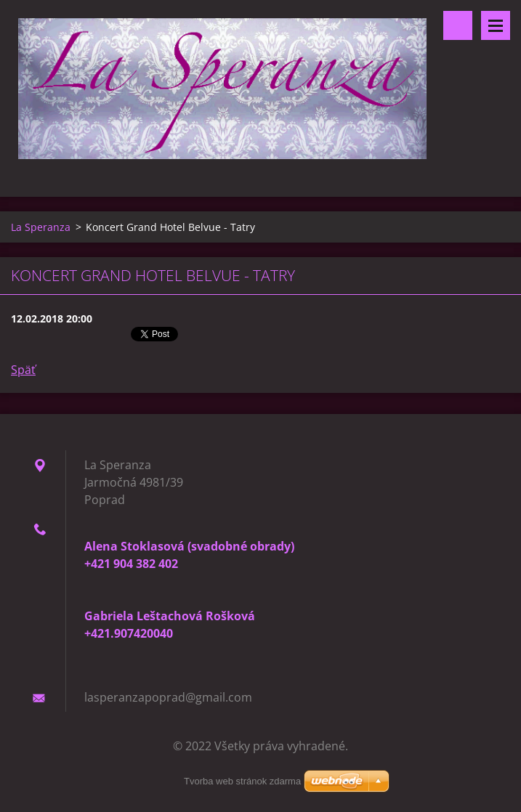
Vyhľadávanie (458, 25)
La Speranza (41, 227)
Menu (496, 25)
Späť (23, 370)
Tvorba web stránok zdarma (242, 781)
